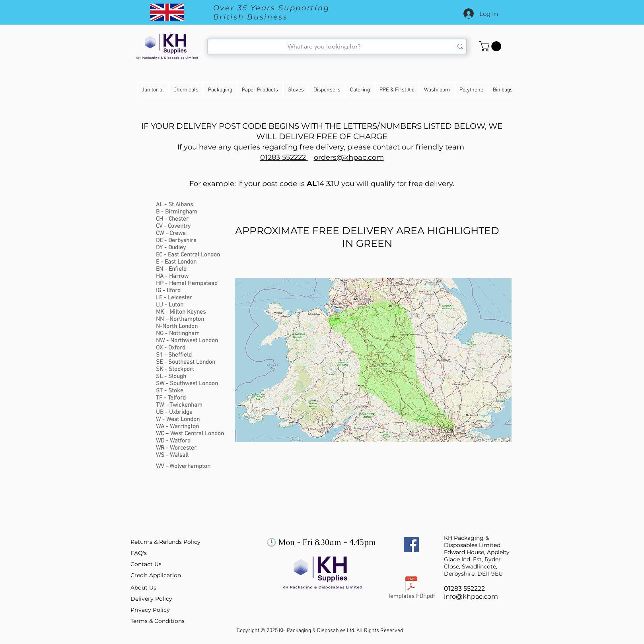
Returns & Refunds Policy (165, 542)
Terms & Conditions (158, 621)
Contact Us (146, 564)
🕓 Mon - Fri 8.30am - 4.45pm (320, 542)
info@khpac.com (471, 596)
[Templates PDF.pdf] (411, 590)
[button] (491, 46)
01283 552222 (284, 157)
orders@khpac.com (349, 157)
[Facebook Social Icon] (411, 545)
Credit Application (156, 575)
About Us (143, 588)
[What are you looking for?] (324, 47)
